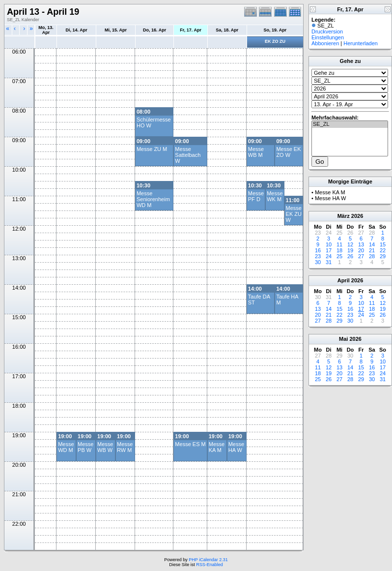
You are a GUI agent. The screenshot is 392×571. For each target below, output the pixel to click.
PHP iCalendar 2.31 (208, 560)
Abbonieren (325, 43)
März (344, 216)
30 (318, 262)
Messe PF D (256, 196)
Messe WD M (66, 447)
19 (350, 250)
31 (329, 262)
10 (329, 244)
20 (361, 250)
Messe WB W (105, 447)
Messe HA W (236, 447)
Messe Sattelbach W (188, 155)
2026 (357, 216)
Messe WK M (275, 196)
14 (372, 244)
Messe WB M (256, 152)
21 (372, 250)
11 (339, 244)
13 (361, 244)
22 (383, 250)
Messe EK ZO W (288, 152)
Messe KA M (217, 447)
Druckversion (327, 31)
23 (318, 256)
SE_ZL (350, 124)
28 (372, 256)
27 (361, 256)
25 (339, 256)
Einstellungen (328, 37)
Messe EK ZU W (294, 214)
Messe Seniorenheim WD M (153, 199)
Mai (343, 339)
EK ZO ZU (275, 41)
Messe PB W (85, 447)
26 (350, 256)
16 (318, 250)
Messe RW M (125, 447)
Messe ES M (190, 444)
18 (339, 250)
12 (350, 244)
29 (383, 256)
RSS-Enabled (210, 565)
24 (329, 256)
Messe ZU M (152, 149)
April (344, 280)
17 (329, 250)
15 (383, 244)
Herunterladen (361, 43)
